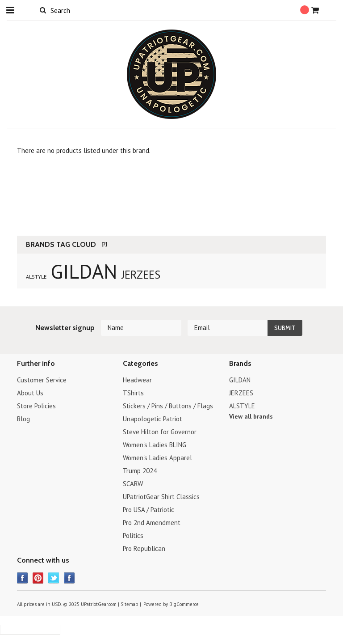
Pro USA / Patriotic (148, 510)
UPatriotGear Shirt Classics (161, 497)
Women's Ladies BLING (155, 445)
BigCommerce (184, 604)
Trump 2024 (140, 471)
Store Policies (36, 406)
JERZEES (141, 275)
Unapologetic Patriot (153, 419)
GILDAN (84, 271)
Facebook (23, 578)
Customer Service (42, 380)
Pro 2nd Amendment (152, 523)
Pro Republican (144, 549)
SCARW (133, 484)
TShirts (133, 393)
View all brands (251, 416)
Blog (23, 419)
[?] (104, 244)
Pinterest (38, 578)
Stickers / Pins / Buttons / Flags (168, 406)
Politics (133, 536)
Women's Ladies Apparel (157, 458)
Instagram (69, 578)
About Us (30, 393)
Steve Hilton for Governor (160, 432)
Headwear (137, 380)
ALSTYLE (36, 277)
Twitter (54, 578)
